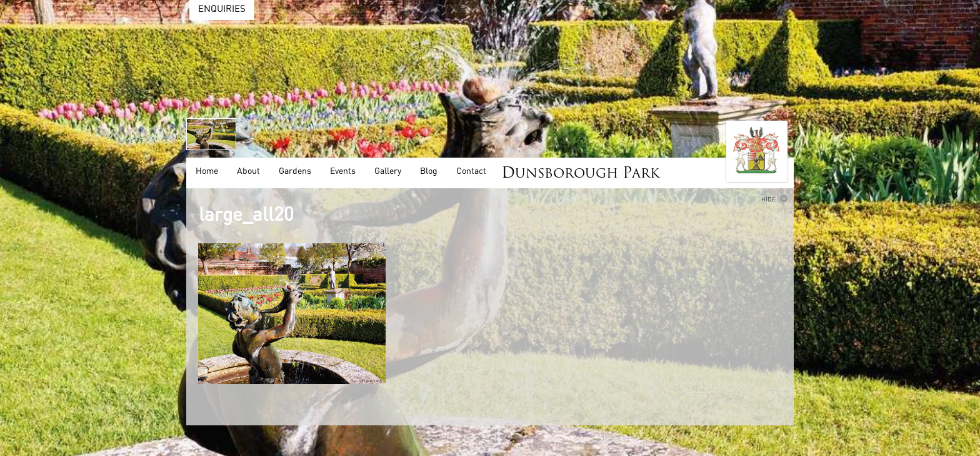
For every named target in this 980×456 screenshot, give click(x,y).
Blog (429, 171)
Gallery (388, 171)
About (248, 171)
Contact (471, 171)
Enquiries (222, 9)
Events (343, 171)
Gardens (295, 171)
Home (207, 171)
